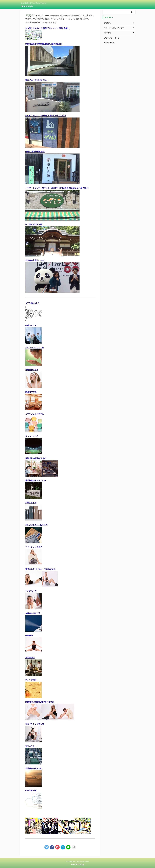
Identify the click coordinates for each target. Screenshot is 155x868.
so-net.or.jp (27, 6)
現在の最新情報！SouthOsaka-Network (77, 858)
